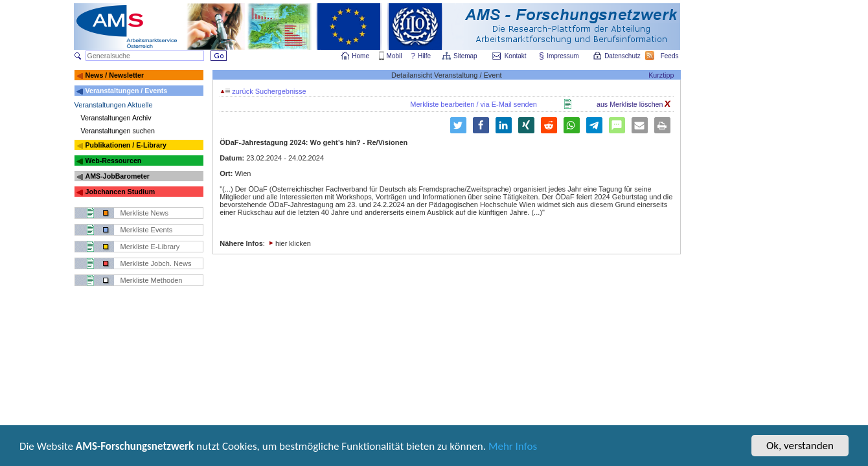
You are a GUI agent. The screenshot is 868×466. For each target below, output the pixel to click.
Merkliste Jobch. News (156, 263)
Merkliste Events (147, 230)
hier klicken (293, 243)
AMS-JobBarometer (117, 176)
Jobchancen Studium (120, 192)
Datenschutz (623, 56)
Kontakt (516, 56)
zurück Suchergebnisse (263, 91)
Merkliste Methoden (152, 280)
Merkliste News (145, 213)
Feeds (670, 56)
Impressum (563, 56)
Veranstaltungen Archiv (116, 118)
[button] (481, 125)
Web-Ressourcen (113, 161)
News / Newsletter (114, 75)
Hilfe (424, 56)
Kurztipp (661, 75)
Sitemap (466, 56)
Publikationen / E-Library (126, 145)
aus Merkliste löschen (634, 104)
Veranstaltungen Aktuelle (114, 105)
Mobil (394, 56)
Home (360, 56)
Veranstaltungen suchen (118, 131)
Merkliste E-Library (150, 247)
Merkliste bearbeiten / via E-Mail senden (474, 104)
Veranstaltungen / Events (126, 91)
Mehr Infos (513, 448)
